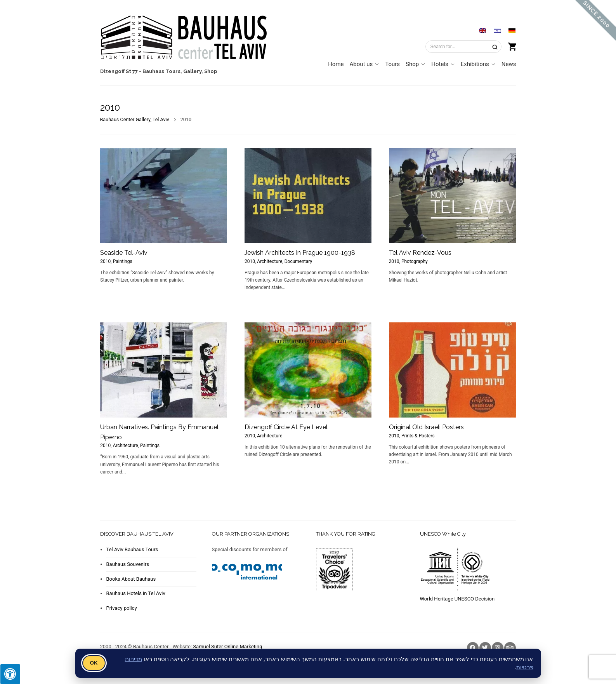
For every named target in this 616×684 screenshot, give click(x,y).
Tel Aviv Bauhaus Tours (132, 549)
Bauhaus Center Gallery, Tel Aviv (135, 119)
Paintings (123, 261)
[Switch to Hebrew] (497, 30)
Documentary (298, 261)
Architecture (270, 261)
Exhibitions (475, 64)
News (509, 64)
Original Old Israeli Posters (426, 427)
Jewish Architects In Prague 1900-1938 (300, 253)
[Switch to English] (482, 30)
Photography (415, 261)
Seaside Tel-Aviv (124, 253)
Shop (211, 71)
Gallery (192, 71)
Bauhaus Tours (161, 71)
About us (361, 64)
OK (94, 663)
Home (336, 64)
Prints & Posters (418, 436)
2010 (105, 261)
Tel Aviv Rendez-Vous (420, 253)
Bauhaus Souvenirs (128, 564)
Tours (392, 64)
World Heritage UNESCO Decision (457, 599)
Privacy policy (122, 608)
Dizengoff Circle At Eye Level (286, 427)
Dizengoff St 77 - (121, 71)
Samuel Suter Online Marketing (227, 647)
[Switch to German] (512, 30)
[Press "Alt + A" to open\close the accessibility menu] (10, 674)
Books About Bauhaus (131, 579)
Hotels (440, 64)
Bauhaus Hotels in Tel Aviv (136, 593)
